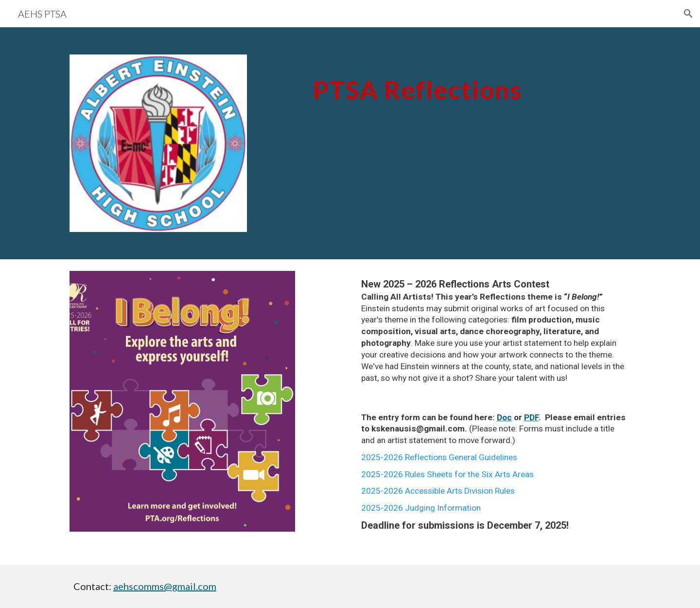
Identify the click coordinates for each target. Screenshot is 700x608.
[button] (688, 14)
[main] (470, 83)
